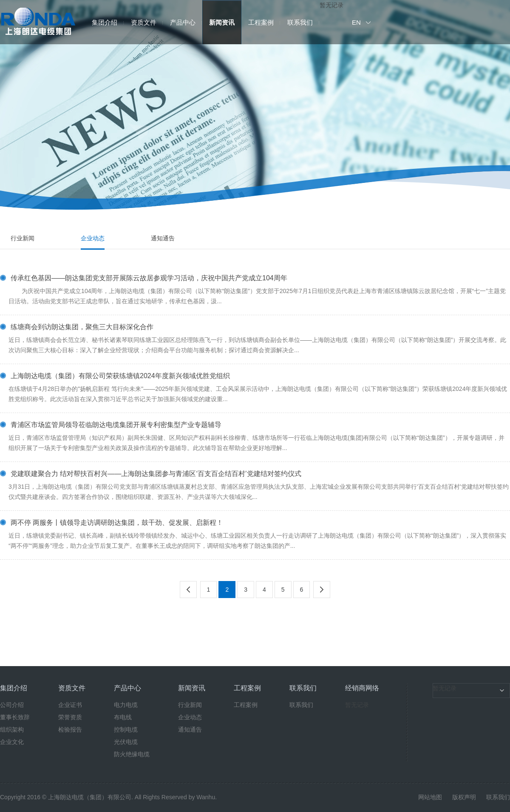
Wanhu (206, 797)
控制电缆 (126, 729)
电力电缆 (126, 705)
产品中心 (183, 22)
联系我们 (300, 22)
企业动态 (93, 238)
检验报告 (70, 729)
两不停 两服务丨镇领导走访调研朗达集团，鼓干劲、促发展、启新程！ (117, 523)
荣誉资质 (70, 717)
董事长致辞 (15, 717)
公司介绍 (12, 705)
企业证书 (70, 705)
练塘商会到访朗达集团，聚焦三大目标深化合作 (82, 327)
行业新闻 (23, 238)
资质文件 (144, 22)
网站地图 (430, 797)
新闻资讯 (222, 22)
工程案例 (261, 22)
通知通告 (163, 238)
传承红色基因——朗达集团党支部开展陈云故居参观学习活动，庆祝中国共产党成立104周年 (149, 278)
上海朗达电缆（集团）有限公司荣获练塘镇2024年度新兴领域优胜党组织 (120, 376)
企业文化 (12, 742)
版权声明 (464, 797)
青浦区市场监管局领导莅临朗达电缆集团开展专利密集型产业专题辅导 (116, 425)
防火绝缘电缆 (132, 754)
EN (356, 22)
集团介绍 (105, 22)
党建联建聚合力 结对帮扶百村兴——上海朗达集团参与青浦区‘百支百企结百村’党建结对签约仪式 (156, 474)
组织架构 (12, 729)
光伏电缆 (126, 742)
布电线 (123, 717)
